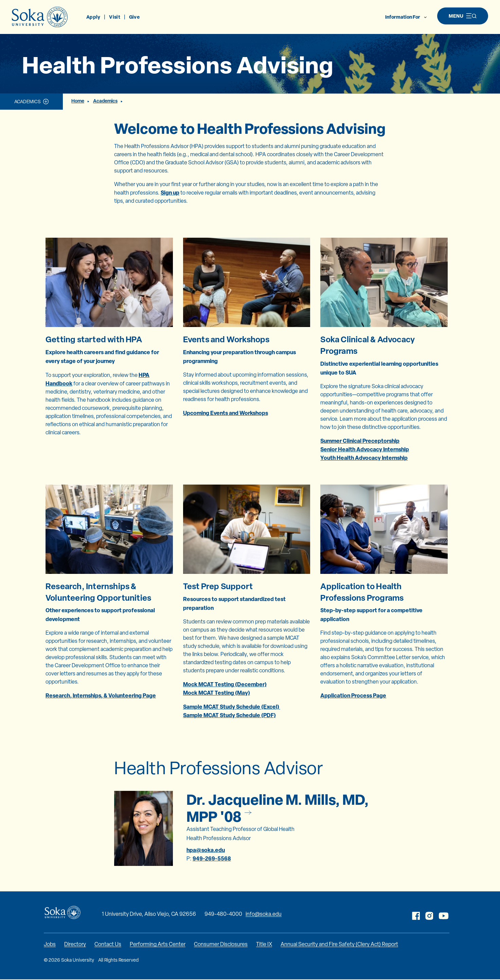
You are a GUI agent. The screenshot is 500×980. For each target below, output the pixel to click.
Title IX (264, 944)
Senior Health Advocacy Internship (365, 449)
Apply (93, 17)
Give (134, 17)
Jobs (50, 944)
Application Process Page (353, 695)
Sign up (170, 193)
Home (78, 101)
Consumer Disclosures (221, 944)
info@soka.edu (264, 914)
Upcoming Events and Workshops (226, 413)
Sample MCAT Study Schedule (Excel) (232, 707)
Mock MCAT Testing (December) (225, 684)
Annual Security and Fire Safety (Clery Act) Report (339, 944)
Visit (114, 17)
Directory (75, 944)
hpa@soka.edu (206, 850)
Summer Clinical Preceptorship (360, 441)
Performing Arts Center (158, 944)
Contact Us (108, 944)
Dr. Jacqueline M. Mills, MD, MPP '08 (278, 808)
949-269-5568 (212, 858)
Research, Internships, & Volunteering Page (101, 695)
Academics (28, 102)
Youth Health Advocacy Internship (364, 458)
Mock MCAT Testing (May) (217, 693)
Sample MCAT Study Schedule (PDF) (229, 715)
